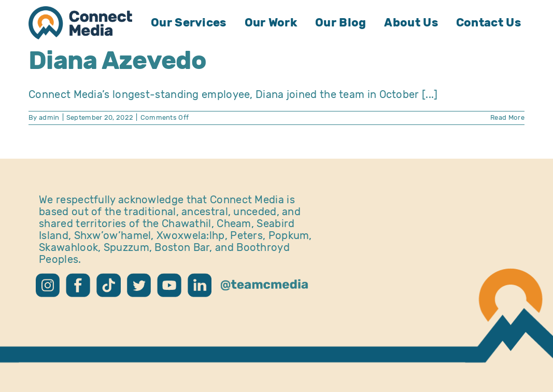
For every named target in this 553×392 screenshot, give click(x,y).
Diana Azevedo (117, 60)
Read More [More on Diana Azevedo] (507, 117)
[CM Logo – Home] (80, 11)
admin (49, 117)
